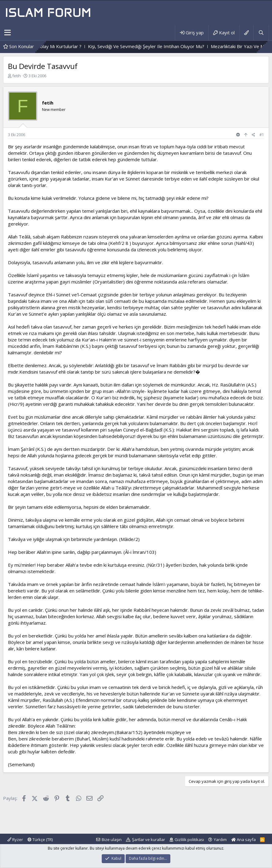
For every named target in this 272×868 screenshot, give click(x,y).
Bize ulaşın (112, 839)
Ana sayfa (244, 839)
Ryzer (15, 839)
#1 (262, 135)
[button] (8, 33)
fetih (17, 76)
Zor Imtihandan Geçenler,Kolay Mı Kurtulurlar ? (59, 46)
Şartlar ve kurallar (149, 839)
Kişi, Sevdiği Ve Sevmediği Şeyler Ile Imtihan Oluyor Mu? (173, 46)
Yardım (220, 839)
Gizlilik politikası (189, 839)
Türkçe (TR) (40, 839)
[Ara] (261, 33)
